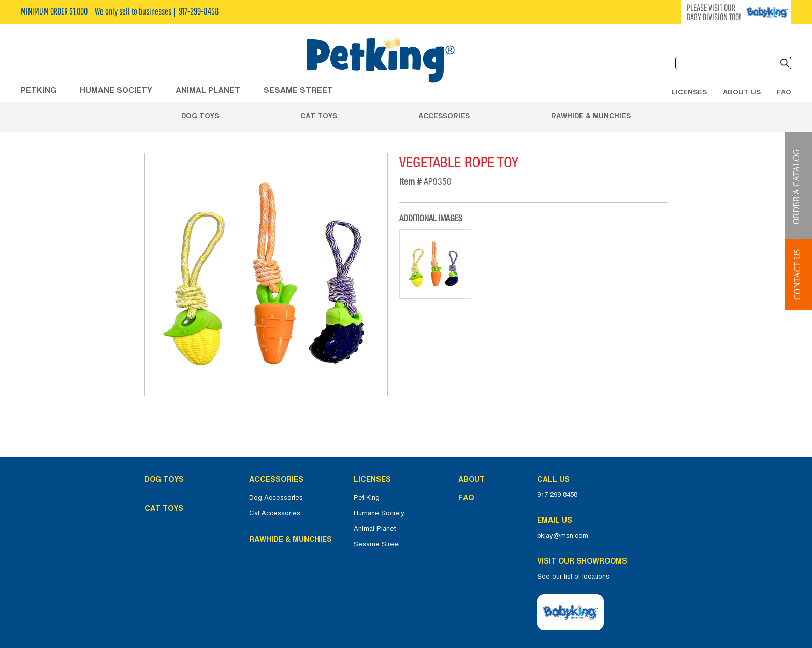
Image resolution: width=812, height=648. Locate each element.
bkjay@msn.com (563, 536)
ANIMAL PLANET (208, 90)
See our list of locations (573, 577)
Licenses (689, 92)
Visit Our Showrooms (584, 561)
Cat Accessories (275, 513)
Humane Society (379, 513)
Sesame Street (298, 90)
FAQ (784, 92)
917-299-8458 (557, 495)
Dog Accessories (276, 498)
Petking (39, 90)
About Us (742, 92)
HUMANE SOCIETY (116, 90)
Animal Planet (375, 529)
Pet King (367, 498)
